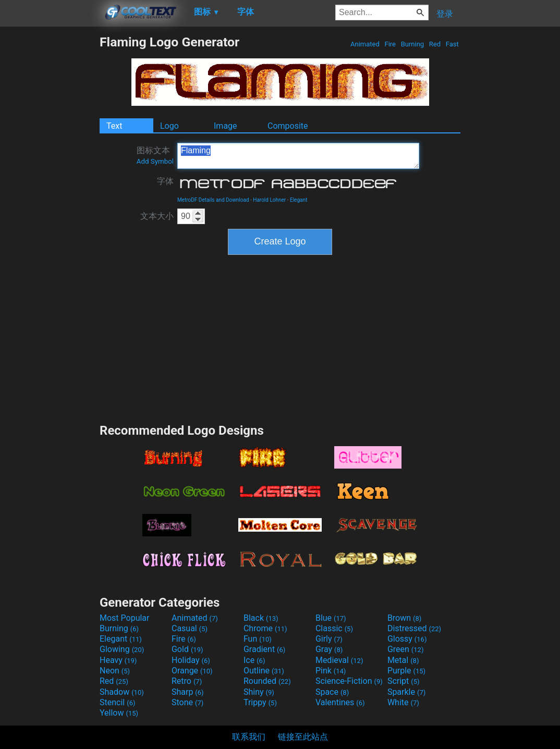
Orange (192, 671)
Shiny (259, 692)
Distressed (414, 628)
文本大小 (157, 216)
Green (406, 649)
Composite (288, 126)
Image (226, 126)
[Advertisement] (50, 191)
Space (332, 692)
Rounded (267, 681)
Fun (258, 639)
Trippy (260, 702)
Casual (190, 628)
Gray (329, 649)
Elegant (299, 200)
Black (261, 618)
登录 (445, 14)
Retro (187, 681)
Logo (169, 126)
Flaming (298, 156)
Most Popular (125, 618)
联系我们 (249, 737)
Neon (115, 671)
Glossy (407, 639)
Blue (331, 618)
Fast (452, 44)
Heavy (118, 660)
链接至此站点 (303, 737)
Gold (187, 649)
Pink (331, 671)
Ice (254, 660)
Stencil (117, 702)
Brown (404, 618)
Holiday (191, 660)
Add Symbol (155, 161)
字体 (165, 181)
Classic (334, 628)
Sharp (188, 692)
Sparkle (406, 692)
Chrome (265, 628)
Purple (406, 671)
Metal (403, 660)
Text (114, 126)
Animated (365, 44)
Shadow (122, 692)
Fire (390, 44)
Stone (187, 702)
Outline (264, 671)
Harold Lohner (269, 200)
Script (404, 681)
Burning (412, 44)
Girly (329, 639)
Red (435, 44)
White (403, 702)
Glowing (122, 649)
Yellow (119, 713)
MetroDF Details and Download (213, 200)
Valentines (340, 702)
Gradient (264, 649)
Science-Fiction (349, 681)
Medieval (339, 660)
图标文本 (155, 155)
